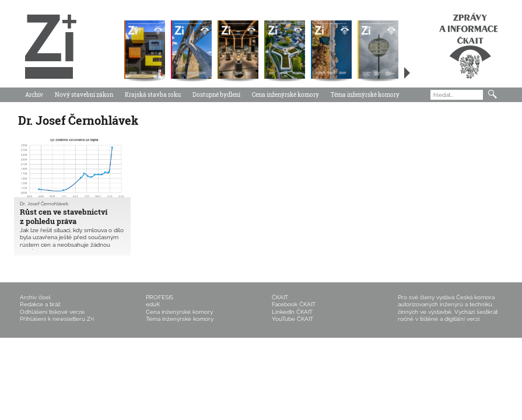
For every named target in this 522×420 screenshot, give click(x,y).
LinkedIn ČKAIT (292, 312)
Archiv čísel (35, 297)
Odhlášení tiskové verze (52, 312)
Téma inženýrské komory (365, 95)
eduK (153, 304)
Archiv (34, 95)
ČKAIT (280, 297)
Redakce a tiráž (40, 304)
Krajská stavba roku (153, 95)
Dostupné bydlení (216, 95)
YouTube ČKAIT (292, 319)
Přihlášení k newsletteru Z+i (57, 319)
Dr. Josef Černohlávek (44, 204)
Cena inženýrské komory (285, 95)
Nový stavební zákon (84, 95)
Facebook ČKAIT (294, 304)
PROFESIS (160, 297)
